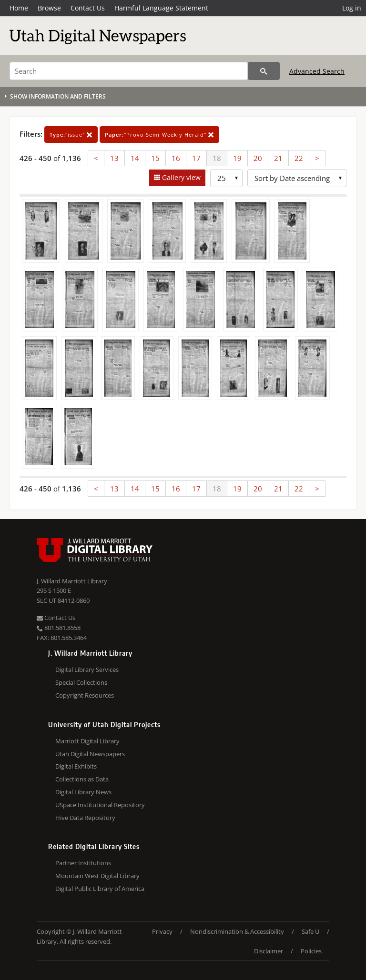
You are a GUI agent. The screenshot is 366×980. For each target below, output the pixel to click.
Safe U (310, 931)
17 (196, 158)
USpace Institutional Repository (100, 805)
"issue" (71, 135)
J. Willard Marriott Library (72, 581)
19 (237, 158)
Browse (49, 8)
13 (114, 158)
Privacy (162, 931)
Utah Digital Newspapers (90, 754)
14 (135, 158)
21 (278, 158)
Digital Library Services (87, 670)
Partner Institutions (83, 863)
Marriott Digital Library (87, 741)
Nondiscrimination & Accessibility (237, 931)
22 (299, 158)
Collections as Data (82, 779)
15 (155, 158)
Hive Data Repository (85, 818)
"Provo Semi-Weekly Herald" (159, 135)
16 (176, 158)
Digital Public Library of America (100, 889)
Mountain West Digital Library (97, 876)
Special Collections (81, 682)
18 (217, 158)
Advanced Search (317, 71)
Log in (352, 8)
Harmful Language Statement (161, 8)
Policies (311, 951)
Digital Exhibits (76, 766)
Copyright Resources (85, 695)
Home (19, 8)
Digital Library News (83, 792)
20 (258, 158)
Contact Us (88, 8)
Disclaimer (269, 951)
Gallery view (180, 177)
